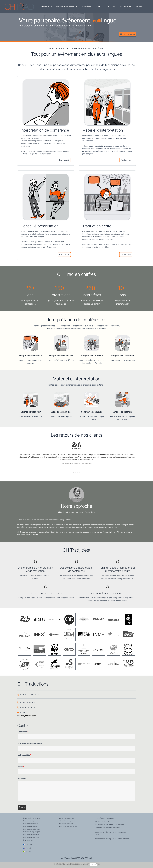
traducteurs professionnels (93, 234)
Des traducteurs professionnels (107, 592)
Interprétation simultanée (31, 356)
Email (21, 766)
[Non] (150, 865)
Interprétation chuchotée (122, 356)
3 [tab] (78, 471)
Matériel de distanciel (122, 412)
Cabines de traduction (31, 412)
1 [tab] (73, 471)
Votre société (25, 754)
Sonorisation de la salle (92, 412)
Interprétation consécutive (61, 356)
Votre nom (23, 731)
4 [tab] (80, 471)
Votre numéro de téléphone (31, 742)
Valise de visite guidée (61, 412)
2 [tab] (76, 471)
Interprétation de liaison (92, 356)
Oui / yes (93, 865)
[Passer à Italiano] (27, 851)
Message (23, 777)
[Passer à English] (27, 847)
